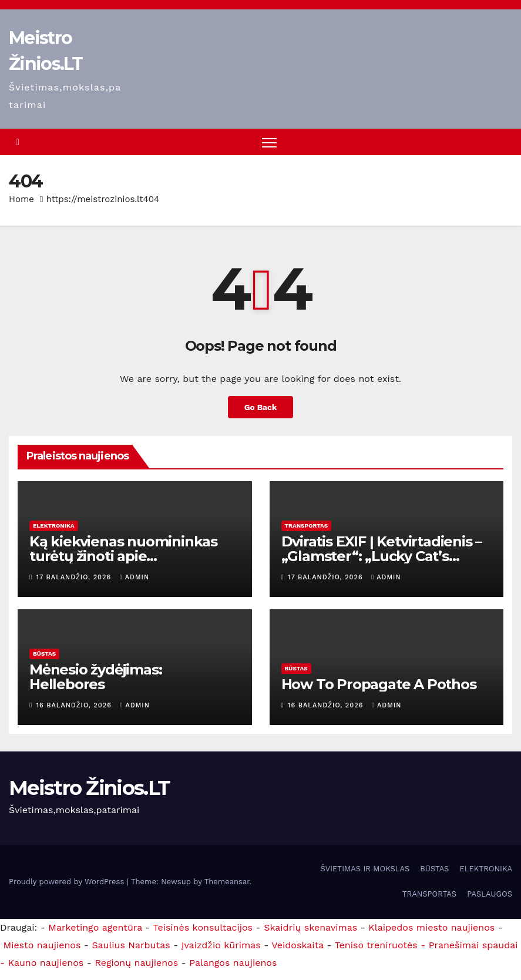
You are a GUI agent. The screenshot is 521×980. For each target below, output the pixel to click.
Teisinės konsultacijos (203, 927)
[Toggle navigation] (269, 142)
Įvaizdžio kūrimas (221, 945)
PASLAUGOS (490, 895)
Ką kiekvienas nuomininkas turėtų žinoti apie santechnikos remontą (123, 556)
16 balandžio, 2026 (75, 706)
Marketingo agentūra (95, 927)
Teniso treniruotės (376, 945)
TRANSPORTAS (307, 526)
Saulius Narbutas (131, 945)
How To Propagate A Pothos (379, 685)
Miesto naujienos (42, 945)
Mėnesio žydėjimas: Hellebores (95, 677)
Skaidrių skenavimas (310, 927)
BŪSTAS (44, 654)
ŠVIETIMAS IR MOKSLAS (365, 869)
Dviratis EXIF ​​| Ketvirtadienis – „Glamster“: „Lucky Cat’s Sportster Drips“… (382, 556)
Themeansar (227, 882)
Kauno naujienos (46, 963)
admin (135, 577)
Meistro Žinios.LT (89, 788)
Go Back (260, 407)
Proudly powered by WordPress (68, 882)
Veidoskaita (298, 945)
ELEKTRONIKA (54, 526)
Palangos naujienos (233, 963)
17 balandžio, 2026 (75, 577)
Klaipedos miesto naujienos (431, 927)
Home (21, 200)
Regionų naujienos (136, 963)
